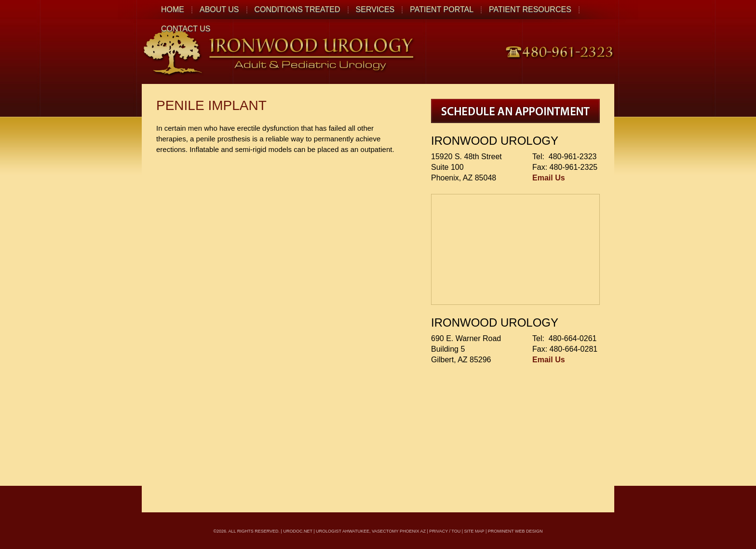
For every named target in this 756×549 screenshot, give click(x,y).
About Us (219, 9)
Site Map (474, 531)
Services (375, 9)
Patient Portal (442, 9)
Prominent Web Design (515, 531)
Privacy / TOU (445, 531)
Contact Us (186, 29)
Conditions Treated (297, 9)
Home (173, 9)
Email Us (549, 178)
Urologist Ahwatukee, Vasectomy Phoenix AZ (371, 531)
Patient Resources (530, 9)
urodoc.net (297, 531)
